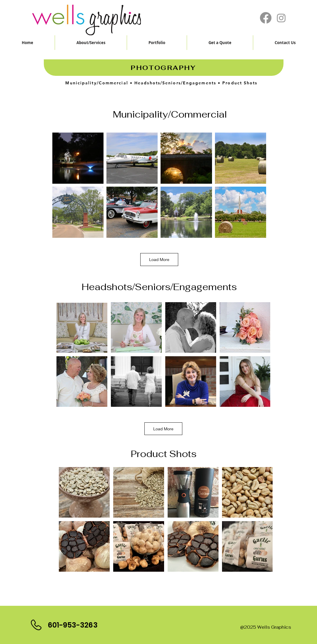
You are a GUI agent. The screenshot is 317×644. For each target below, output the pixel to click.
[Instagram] (281, 18)
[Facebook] (266, 18)
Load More (159, 259)
